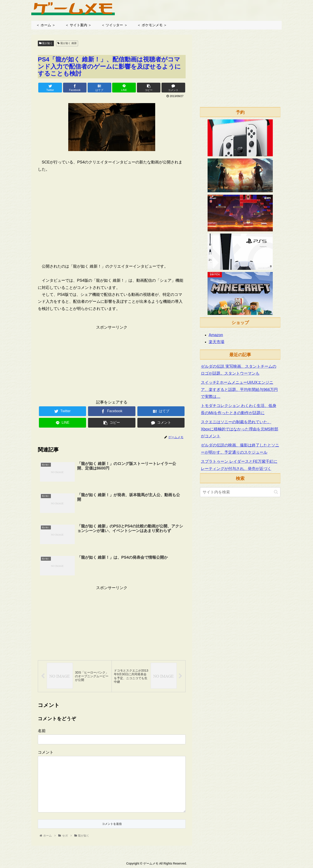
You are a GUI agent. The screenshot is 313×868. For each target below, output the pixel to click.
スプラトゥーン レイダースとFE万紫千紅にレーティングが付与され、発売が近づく (239, 465)
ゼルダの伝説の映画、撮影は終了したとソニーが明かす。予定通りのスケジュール (240, 449)
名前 (42, 731)
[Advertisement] (112, 361)
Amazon (216, 335)
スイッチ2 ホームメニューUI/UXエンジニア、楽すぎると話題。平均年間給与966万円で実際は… (239, 390)
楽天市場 (216, 342)
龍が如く (46, 43)
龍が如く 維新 (67, 43)
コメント (46, 752)
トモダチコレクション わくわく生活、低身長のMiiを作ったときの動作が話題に (239, 409)
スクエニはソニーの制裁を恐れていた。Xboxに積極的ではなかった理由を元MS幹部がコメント (240, 429)
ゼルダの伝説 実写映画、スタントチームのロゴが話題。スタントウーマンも (239, 370)
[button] (276, 492)
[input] (240, 492)
